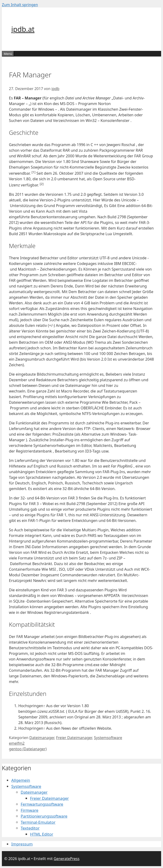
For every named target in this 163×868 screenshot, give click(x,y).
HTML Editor (42, 834)
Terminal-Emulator (38, 822)
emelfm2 (17, 743)
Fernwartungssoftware (42, 804)
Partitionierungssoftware (44, 816)
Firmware (29, 810)
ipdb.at (23, 29)
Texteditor (30, 828)
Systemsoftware (108, 738)
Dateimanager (42, 738)
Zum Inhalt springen (20, 5)
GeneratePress (66, 859)
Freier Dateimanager (74, 738)
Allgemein (21, 780)
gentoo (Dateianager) (28, 749)
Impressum (22, 844)
